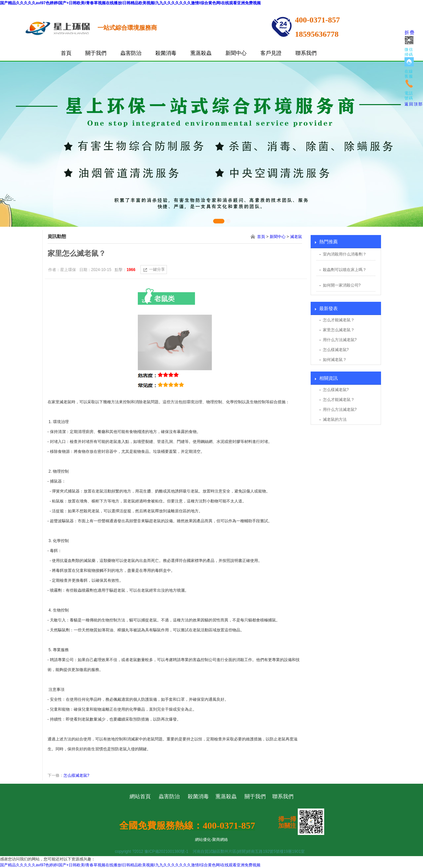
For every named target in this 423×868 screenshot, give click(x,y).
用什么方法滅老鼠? (340, 340)
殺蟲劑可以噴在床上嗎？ (345, 270)
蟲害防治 (131, 53)
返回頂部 (414, 104)
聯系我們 (306, 53)
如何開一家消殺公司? (342, 285)
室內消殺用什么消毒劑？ (345, 254)
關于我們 (96, 53)
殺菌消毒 (166, 53)
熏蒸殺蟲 (201, 53)
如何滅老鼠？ (335, 360)
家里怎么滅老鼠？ (339, 330)
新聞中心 (236, 53)
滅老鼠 (296, 237)
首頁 (66, 53)
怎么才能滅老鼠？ (339, 320)
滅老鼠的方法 (335, 419)
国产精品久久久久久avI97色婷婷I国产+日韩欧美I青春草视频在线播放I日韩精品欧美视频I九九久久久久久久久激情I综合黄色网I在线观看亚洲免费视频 (130, 3)
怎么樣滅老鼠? (336, 350)
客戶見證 (271, 53)
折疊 (410, 33)
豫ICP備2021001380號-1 (166, 851)
